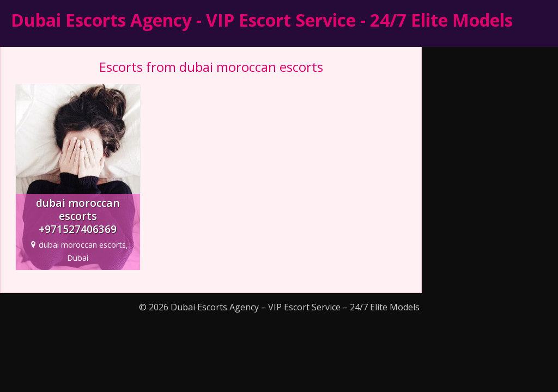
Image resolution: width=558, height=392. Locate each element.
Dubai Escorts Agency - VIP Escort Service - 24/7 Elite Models (262, 20)
